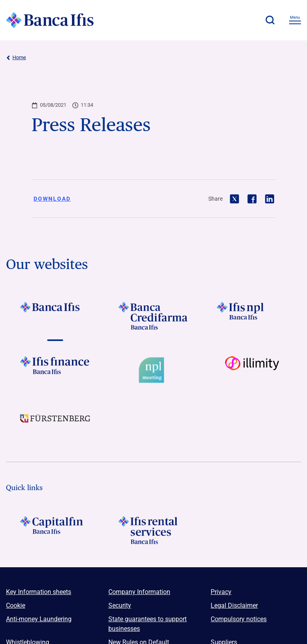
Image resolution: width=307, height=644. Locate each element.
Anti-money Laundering (39, 619)
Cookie (16, 605)
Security (120, 605)
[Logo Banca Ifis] (50, 20)
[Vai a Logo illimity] (252, 370)
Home (16, 58)
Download (52, 199)
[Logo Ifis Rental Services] (153, 530)
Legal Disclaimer (234, 605)
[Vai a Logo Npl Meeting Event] (153, 370)
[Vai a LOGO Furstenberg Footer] (55, 425)
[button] (270, 20)
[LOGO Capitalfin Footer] (55, 530)
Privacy (221, 592)
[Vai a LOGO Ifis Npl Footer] (252, 316)
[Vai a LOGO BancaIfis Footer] (55, 316)
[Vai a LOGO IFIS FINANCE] (55, 370)
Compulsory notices (239, 619)
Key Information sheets (39, 592)
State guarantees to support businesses (148, 624)
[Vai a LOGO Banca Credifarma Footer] (153, 316)
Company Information (139, 592)
